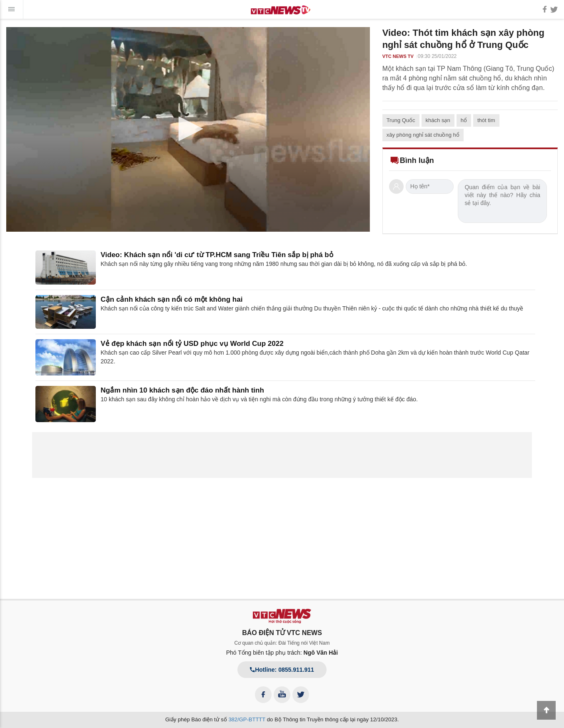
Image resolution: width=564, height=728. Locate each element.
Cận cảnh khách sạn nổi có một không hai (172, 299)
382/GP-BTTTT (247, 719)
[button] (188, 129)
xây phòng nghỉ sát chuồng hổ (423, 135)
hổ (464, 120)
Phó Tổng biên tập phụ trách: (282, 653)
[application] (188, 129)
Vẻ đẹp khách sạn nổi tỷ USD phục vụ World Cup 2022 (192, 344)
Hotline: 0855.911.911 (282, 670)
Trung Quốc (401, 120)
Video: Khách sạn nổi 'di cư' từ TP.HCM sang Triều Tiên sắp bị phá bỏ (217, 255)
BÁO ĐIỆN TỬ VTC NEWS (282, 633)
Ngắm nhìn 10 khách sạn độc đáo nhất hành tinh (182, 390)
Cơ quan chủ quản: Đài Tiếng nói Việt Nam (282, 643)
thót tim (486, 120)
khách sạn (438, 120)
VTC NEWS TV (398, 56)
